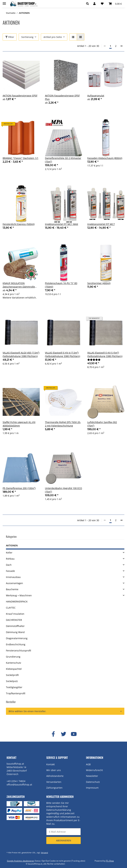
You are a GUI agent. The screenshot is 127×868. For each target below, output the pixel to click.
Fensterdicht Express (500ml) (19, 224)
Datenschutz (93, 782)
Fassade (10, 571)
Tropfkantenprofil (16, 693)
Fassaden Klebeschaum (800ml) (105, 158)
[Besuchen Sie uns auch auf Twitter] (63, 734)
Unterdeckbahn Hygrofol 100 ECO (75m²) (63, 490)
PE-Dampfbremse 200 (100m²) (19, 488)
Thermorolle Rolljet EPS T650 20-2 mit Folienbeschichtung (63, 424)
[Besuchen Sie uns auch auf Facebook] (53, 734)
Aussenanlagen (14, 583)
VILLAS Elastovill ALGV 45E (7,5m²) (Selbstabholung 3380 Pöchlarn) (21, 354)
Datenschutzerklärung (59, 810)
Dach (9, 565)
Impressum (92, 788)
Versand (44, 853)
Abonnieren (64, 840)
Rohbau (10, 559)
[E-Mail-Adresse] (63, 832)
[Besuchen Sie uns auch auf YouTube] (74, 734)
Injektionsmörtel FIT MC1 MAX (62, 224)
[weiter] (121, 46)
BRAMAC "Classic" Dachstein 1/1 (21, 158)
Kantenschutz (14, 663)
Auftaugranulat (96, 96)
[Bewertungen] (94, 360)
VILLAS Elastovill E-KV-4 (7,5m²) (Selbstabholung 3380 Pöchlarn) (63, 354)
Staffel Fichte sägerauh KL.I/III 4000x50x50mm (19, 424)
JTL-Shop (110, 861)
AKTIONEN (12, 545)
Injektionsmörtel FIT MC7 (101, 224)
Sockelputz (12, 681)
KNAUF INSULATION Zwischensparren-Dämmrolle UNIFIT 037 (19, 285)
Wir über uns (54, 770)
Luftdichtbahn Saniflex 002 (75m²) (102, 424)
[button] (88, 4)
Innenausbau (13, 577)
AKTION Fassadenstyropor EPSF (20, 96)
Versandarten (54, 782)
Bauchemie (12, 589)
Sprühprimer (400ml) (99, 283)
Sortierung (27, 37)
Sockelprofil (12, 675)
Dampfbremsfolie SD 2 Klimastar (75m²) (63, 160)
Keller (9, 553)
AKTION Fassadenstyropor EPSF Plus (62, 97)
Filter (10, 37)
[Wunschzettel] (102, 4)
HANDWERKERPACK (17, 602)
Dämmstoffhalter (15, 626)
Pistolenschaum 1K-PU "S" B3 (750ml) (61, 285)
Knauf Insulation (15, 614)
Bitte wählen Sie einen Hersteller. (27, 711)
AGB (88, 764)
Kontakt (51, 764)
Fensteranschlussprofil (19, 651)
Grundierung (13, 657)
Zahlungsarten (54, 788)
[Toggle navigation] (4, 2)
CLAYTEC (11, 608)
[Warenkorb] (115, 4)
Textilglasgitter (14, 687)
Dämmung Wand (15, 632)
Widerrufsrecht (94, 770)
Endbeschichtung (16, 644)
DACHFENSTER (14, 620)
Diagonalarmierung (17, 638)
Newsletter (92, 776)
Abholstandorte (55, 776)
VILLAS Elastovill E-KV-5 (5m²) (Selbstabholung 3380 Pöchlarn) (105, 354)
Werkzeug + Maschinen (19, 595)
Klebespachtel (14, 669)
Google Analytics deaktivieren (21, 861)
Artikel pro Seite (53, 37)
